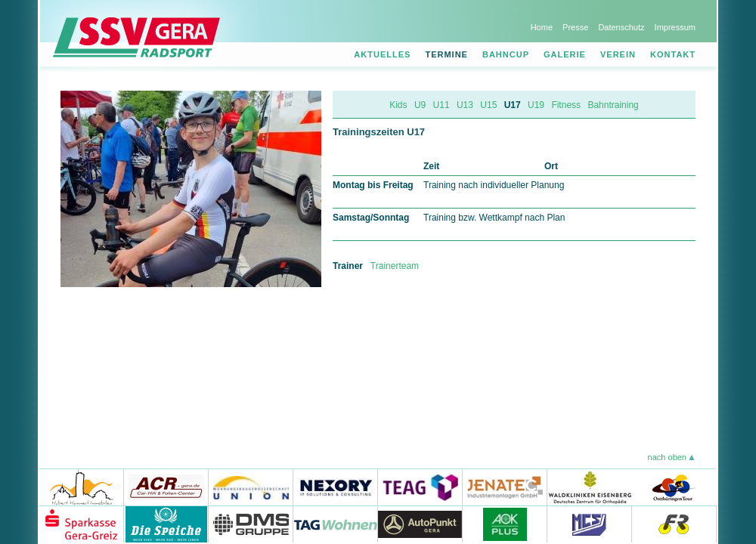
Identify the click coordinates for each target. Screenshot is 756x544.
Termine (446, 54)
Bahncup (506, 54)
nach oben (667, 457)
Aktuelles (382, 54)
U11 (442, 105)
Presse (575, 27)
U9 (420, 105)
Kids (398, 105)
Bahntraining (613, 105)
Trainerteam (395, 266)
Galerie (565, 54)
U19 (536, 105)
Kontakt (673, 54)
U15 (488, 105)
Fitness (566, 105)
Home (542, 27)
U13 (465, 105)
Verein (618, 54)
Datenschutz (621, 27)
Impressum (675, 27)
